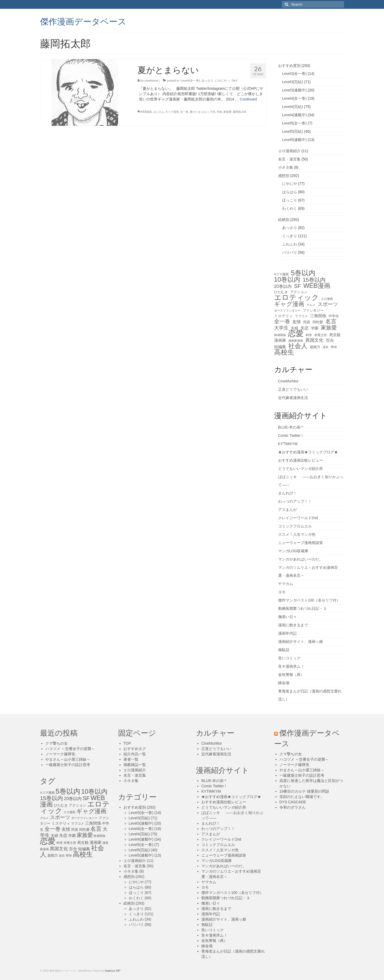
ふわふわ (290, 244)
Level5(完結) (293, 131)
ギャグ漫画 (172, 112)
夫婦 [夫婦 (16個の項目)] (294, 328)
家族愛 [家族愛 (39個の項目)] (329, 328)
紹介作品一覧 (135, 754)
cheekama (151, 80)
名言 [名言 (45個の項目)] (331, 321)
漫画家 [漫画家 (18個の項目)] (280, 340)
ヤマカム (286, 584)
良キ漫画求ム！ (291, 666)
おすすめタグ (135, 749)
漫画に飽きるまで (293, 625)
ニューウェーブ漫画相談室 (301, 543)
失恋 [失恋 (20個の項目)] (305, 328)
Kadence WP (113, 971)
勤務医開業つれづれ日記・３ (302, 608)
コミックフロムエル (295, 526)
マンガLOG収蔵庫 (293, 551)
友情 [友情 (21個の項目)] (297, 322)
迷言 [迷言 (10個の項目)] (326, 347)
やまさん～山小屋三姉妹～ (68, 759)
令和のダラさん (293, 807)
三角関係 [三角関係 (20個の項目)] (318, 316)
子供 (213, 112)
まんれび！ (287, 493)
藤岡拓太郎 (240, 112)
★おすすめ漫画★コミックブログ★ (308, 452)
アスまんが (287, 510)
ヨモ (282, 592)
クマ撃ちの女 (57, 743)
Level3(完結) (293, 82)
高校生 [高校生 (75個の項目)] (284, 352)
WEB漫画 (146, 112)
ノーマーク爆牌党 (60, 754)
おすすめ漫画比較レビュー (301, 460)
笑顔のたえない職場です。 (302, 797)
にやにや (221, 80)
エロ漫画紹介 (289, 151)
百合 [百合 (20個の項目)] (330, 340)
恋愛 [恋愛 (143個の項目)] (296, 333)
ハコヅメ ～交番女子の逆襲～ (70, 749)
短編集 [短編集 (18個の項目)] (280, 347)
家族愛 (227, 112)
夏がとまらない (199, 112)
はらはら (290, 192)
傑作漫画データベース (83, 21)
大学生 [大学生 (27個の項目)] (281, 328)
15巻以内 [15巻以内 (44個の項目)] (314, 280)
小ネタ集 (286, 167)
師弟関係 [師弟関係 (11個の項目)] (280, 335)
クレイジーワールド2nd (298, 518)
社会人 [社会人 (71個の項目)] (298, 346)
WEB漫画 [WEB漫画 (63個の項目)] (317, 286)
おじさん (159, 112)
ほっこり (290, 200)
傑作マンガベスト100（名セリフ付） (309, 600)
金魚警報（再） (291, 675)
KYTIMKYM (288, 444)
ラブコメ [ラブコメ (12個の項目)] (301, 316)
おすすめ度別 (289, 66)
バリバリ (290, 252)
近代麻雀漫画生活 (293, 398)
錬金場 (284, 683)
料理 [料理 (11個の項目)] (309, 335)
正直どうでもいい (293, 389)
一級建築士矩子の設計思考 (68, 765)
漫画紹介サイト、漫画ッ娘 (301, 642)
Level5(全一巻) (295, 123)
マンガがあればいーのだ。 (301, 559)
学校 (219, 112)
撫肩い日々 (287, 617)
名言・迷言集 (289, 159)
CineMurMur (288, 381)
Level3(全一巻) (295, 74)
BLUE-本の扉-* (291, 427)
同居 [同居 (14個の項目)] (307, 322)
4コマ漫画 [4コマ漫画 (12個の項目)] (281, 274)
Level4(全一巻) (190, 80)
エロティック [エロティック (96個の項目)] (297, 297)
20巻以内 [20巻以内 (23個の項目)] (283, 286)
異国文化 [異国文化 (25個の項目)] (314, 340)
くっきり (290, 236)
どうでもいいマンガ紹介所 (301, 469)
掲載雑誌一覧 (135, 765)
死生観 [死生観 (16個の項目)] (335, 335)
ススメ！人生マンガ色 (297, 534)
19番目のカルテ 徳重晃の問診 (304, 791)
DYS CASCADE (293, 802)
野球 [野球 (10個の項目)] (334, 347)
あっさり (207, 80)
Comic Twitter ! (290, 435)
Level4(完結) (293, 107)
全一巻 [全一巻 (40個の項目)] (282, 321)
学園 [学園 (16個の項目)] (315, 328)
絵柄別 (284, 220)
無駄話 (284, 650)
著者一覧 (131, 759)
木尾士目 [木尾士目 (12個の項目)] (321, 335)
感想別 (284, 176)
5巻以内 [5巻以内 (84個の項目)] (303, 273)
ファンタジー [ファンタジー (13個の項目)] (313, 310)
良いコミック (289, 658)
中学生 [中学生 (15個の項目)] (334, 316)
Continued (249, 99)
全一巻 (184, 112)
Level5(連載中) (295, 140)
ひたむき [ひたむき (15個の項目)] (281, 292)
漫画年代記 (287, 633)
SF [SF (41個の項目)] (298, 286)
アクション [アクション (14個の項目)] (299, 292)
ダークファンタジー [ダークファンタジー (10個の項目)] (287, 310)
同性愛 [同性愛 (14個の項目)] (318, 322)
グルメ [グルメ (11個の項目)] (311, 305)
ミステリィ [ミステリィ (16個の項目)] (283, 316)
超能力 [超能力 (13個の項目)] (315, 347)
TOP (127, 743)
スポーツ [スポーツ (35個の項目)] (328, 304)
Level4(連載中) (295, 115)
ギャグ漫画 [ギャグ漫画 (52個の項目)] (289, 304)
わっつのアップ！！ (295, 501)
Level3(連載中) (295, 90)
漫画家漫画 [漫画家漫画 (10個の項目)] (296, 341)
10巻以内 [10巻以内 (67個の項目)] (287, 280)
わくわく (290, 208)
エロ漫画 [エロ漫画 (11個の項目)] (327, 299)
